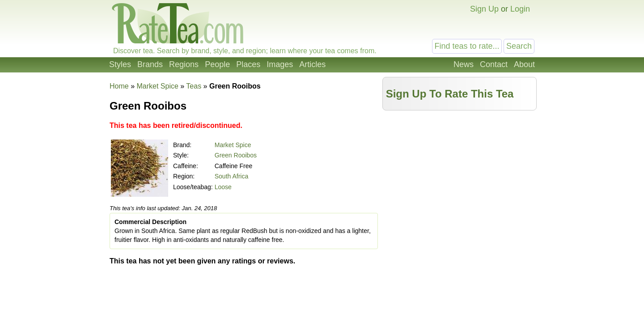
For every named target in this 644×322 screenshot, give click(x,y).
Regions (184, 64)
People (217, 64)
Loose (223, 187)
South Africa (232, 176)
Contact (494, 64)
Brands (150, 64)
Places (248, 64)
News (464, 64)
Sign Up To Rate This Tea (450, 94)
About (524, 64)
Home (119, 86)
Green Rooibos (236, 155)
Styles (120, 64)
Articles (312, 64)
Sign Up (484, 9)
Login (520, 9)
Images (280, 64)
